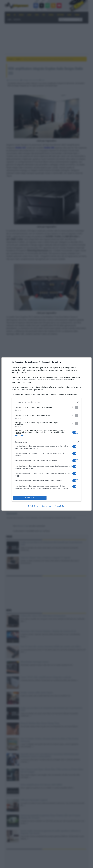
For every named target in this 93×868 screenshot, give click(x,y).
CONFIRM (30, 498)
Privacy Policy (60, 506)
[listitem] (46, 402)
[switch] (75, 407)
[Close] (87, 362)
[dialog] (46, 434)
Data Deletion (33, 506)
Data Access (46, 506)
